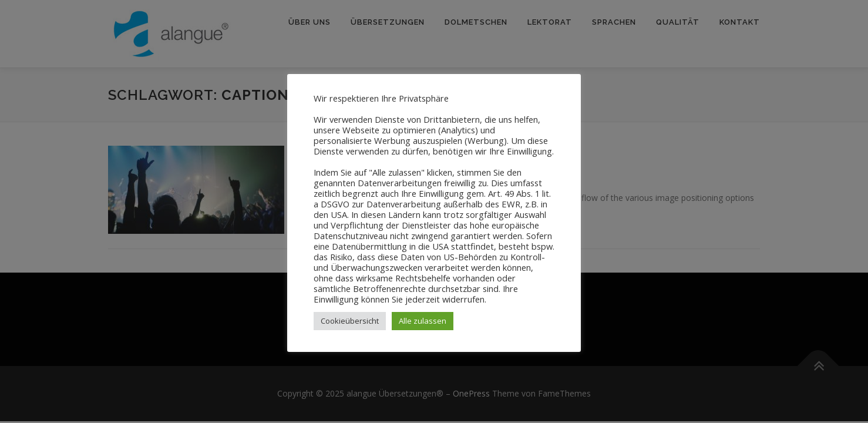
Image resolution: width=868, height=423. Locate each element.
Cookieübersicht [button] (350, 321)
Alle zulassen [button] (423, 321)
